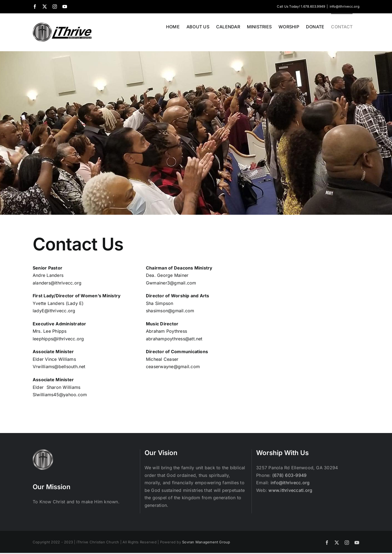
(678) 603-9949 (289, 475)
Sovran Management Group (206, 542)
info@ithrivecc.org (344, 6)
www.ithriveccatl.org (290, 490)
